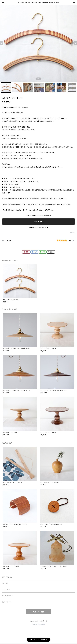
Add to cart (38, 222)
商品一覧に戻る (39, 612)
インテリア (5, 583)
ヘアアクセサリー (7, 596)
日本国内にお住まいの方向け (39, 228)
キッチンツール (7, 602)
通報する (72, 233)
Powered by (39, 624)
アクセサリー (6, 589)
